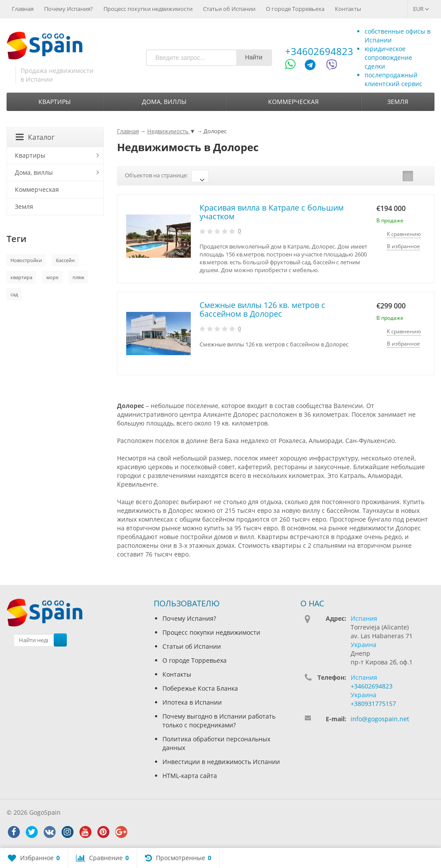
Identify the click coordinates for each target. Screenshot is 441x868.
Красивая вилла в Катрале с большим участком (272, 212)
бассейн (65, 260)
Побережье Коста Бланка (200, 688)
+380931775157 (373, 704)
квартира (21, 277)
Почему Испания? (69, 9)
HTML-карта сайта (190, 776)
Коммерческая (293, 102)
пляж (78, 277)
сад (14, 294)
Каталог (35, 137)
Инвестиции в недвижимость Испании (221, 762)
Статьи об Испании (229, 9)
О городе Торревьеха (295, 9)
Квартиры (55, 102)
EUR (421, 9)
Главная (23, 9)
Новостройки (26, 260)
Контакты (348, 9)
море (52, 277)
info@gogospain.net (380, 719)
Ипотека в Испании (192, 702)
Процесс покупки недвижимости (148, 9)
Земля (398, 102)
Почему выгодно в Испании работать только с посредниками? (219, 721)
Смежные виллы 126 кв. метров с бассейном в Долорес (262, 309)
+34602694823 (319, 51)
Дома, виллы (164, 102)
